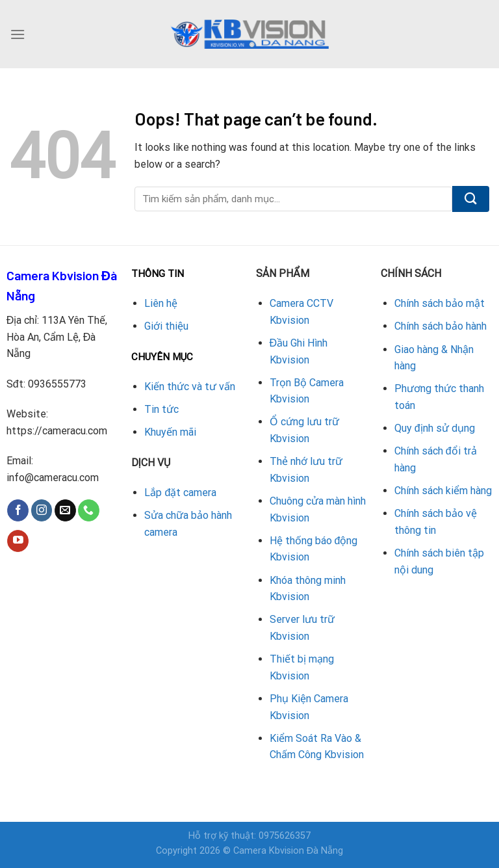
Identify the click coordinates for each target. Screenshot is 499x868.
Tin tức (161, 409)
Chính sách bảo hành (441, 326)
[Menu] (18, 34)
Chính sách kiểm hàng (443, 491)
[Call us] (89, 510)
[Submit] (471, 199)
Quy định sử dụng (435, 428)
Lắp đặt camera (180, 493)
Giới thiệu (166, 326)
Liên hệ (161, 303)
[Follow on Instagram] (42, 510)
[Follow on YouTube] (18, 541)
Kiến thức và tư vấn (190, 387)
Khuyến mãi (170, 432)
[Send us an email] (65, 510)
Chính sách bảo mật (440, 303)
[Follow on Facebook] (18, 510)
